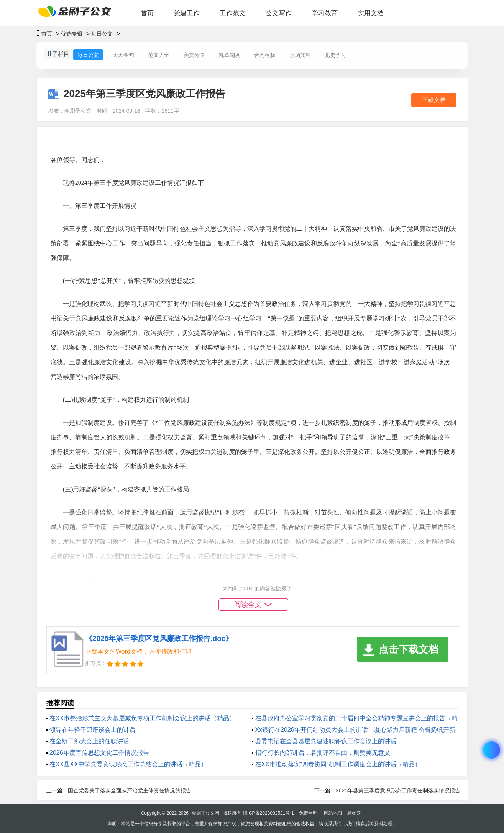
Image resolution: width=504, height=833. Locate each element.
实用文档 (371, 13)
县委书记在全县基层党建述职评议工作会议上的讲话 (326, 741)
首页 (147, 13)
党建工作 (187, 13)
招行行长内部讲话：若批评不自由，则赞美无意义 (323, 753)
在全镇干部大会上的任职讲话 (89, 741)
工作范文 (233, 13)
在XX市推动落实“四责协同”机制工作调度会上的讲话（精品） (338, 764)
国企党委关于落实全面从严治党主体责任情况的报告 (130, 790)
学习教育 (325, 13)
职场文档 (300, 55)
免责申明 (308, 813)
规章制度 (230, 55)
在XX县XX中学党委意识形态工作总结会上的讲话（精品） (128, 764)
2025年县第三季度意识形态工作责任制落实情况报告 (398, 790)
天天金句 (123, 55)
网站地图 (333, 813)
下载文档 (434, 100)
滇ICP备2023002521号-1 (268, 813)
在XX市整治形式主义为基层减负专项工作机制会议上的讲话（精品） (142, 718)
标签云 (354, 813)
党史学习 (335, 55)
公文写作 (279, 13)
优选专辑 (72, 34)
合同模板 (265, 55)
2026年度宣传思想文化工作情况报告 (99, 753)
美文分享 (194, 55)
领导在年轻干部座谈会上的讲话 (92, 730)
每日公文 (102, 34)
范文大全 (159, 55)
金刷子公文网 (205, 813)
